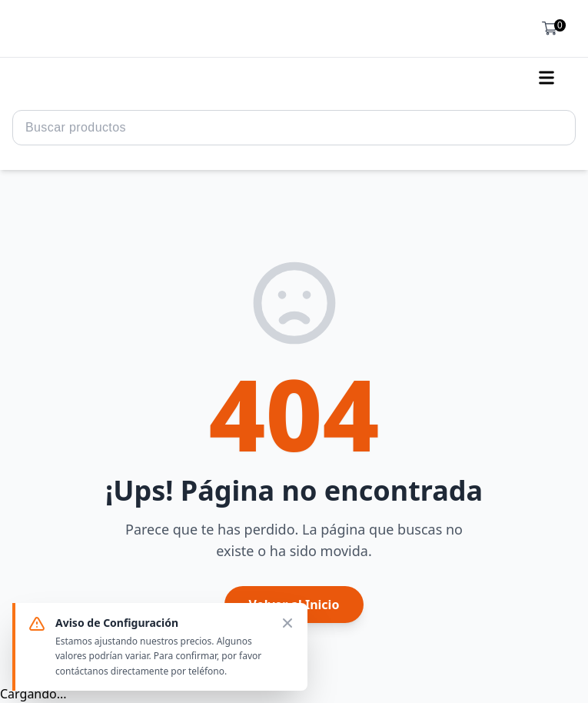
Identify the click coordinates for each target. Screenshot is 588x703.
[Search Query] (294, 128)
